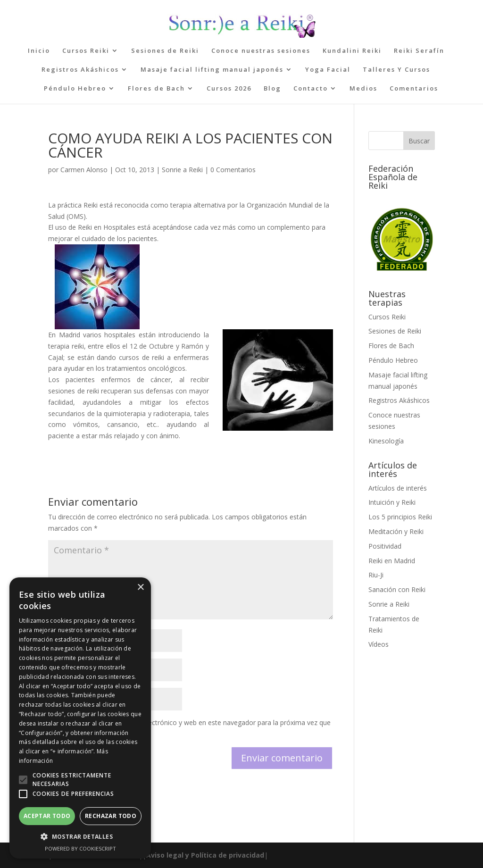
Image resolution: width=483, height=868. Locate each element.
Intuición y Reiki (392, 502)
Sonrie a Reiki (182, 170)
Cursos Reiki (86, 51)
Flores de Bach (156, 89)
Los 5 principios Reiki (400, 517)
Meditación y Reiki (396, 531)
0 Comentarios (233, 170)
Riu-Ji (376, 575)
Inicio (39, 51)
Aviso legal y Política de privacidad (205, 855)
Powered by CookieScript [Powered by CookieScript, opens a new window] (80, 848)
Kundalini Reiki (352, 51)
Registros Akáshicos (80, 70)
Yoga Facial (328, 70)
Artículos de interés (398, 488)
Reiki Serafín (419, 51)
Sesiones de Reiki (165, 51)
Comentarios (414, 89)
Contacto (311, 89)
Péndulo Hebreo (75, 89)
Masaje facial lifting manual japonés (212, 70)
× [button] (140, 588)
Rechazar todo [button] (111, 816)
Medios (363, 89)
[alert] (80, 718)
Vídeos (379, 644)
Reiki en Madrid (392, 561)
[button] (23, 780)
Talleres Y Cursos (396, 70)
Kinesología (386, 441)
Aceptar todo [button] (47, 816)
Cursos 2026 (229, 89)
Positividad (385, 546)
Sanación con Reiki (397, 589)
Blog (272, 89)
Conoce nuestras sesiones (261, 51)
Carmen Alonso (84, 170)
